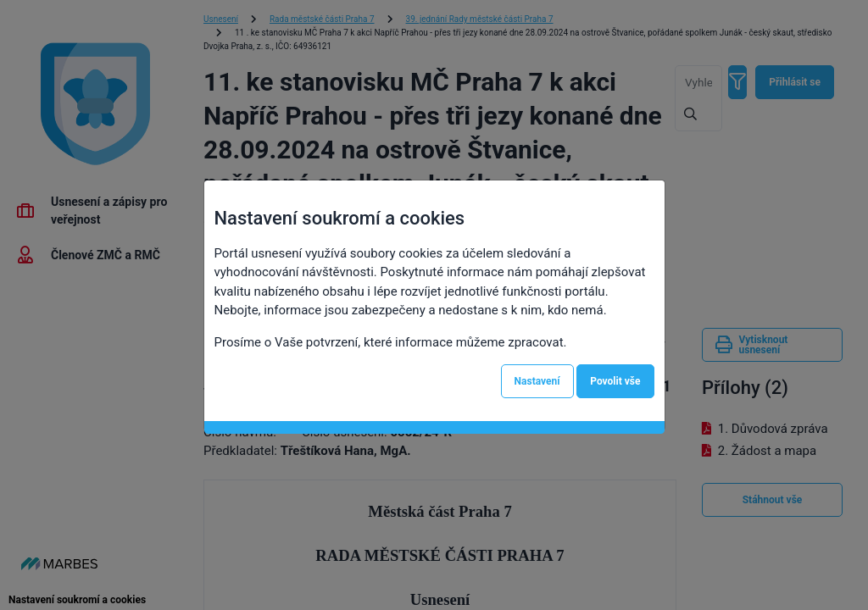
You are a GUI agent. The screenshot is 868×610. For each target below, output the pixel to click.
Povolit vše (615, 381)
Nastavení (537, 381)
